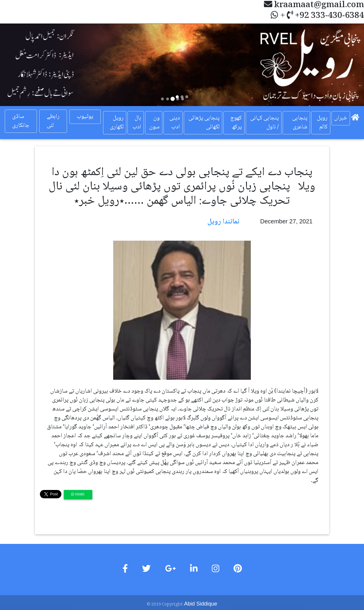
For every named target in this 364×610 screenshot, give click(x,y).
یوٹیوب (85, 117)
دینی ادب (175, 123)
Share (78, 495)
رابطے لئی (53, 121)
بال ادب (137, 123)
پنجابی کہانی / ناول (265, 123)
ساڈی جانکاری (21, 121)
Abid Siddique (201, 604)
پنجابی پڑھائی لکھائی (204, 123)
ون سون (154, 123)
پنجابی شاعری (300, 123)
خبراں (341, 118)
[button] (27, 65)
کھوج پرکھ (236, 123)
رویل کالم (322, 123)
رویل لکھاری (117, 123)
